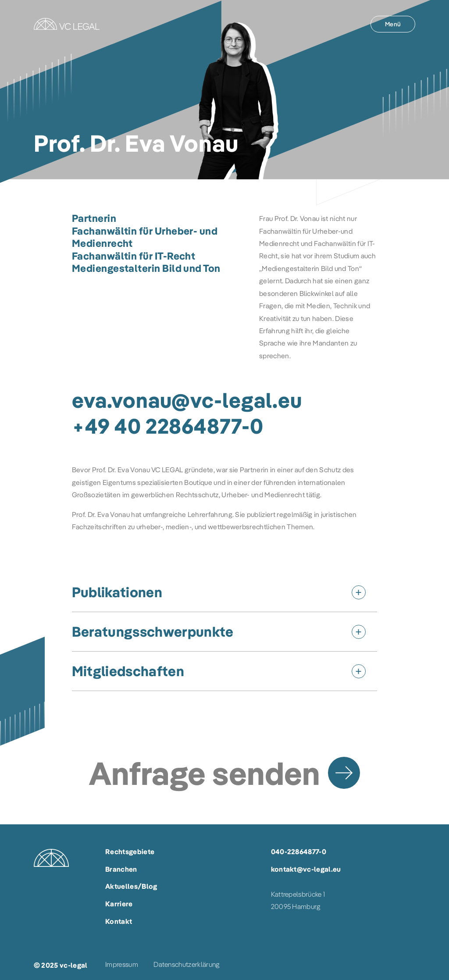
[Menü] (393, 24)
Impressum (122, 964)
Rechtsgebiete (130, 852)
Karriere (119, 904)
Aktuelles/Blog (131, 886)
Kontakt (119, 921)
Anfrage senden (204, 773)
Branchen (121, 869)
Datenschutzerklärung (186, 964)
